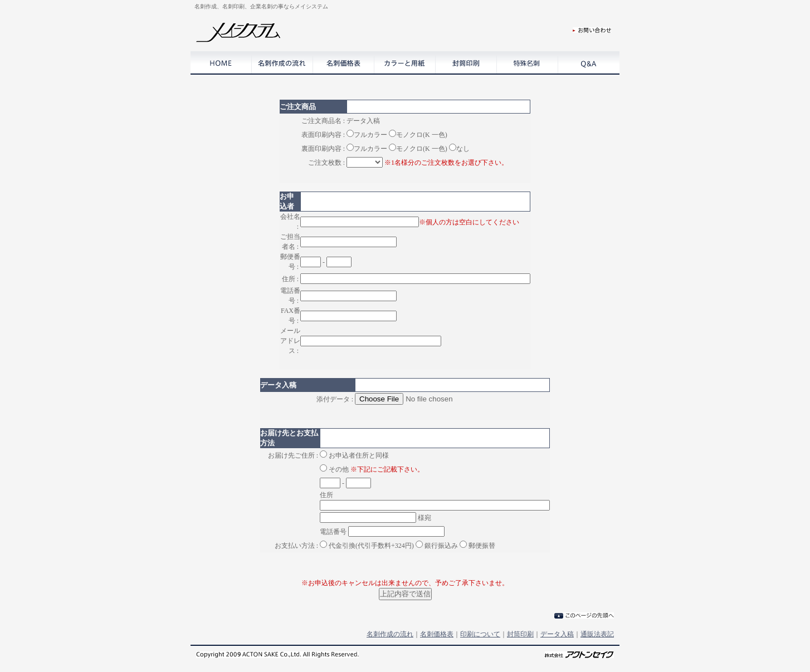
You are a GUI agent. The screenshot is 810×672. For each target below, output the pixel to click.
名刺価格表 (437, 634)
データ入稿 (557, 634)
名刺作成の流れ (390, 634)
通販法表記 (597, 634)
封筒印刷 (520, 634)
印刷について (480, 634)
